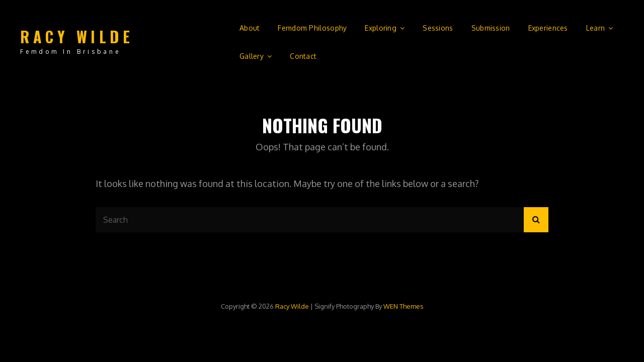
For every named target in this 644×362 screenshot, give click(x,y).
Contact (303, 56)
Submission (491, 28)
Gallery (252, 56)
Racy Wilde (77, 36)
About (250, 28)
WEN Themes (404, 306)
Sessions (438, 28)
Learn (595, 28)
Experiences (548, 28)
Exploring (381, 28)
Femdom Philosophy (312, 28)
